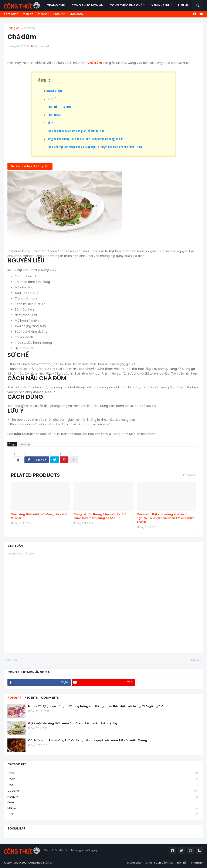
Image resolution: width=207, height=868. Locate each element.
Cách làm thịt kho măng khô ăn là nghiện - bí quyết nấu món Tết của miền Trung (95, 147)
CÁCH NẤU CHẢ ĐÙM (59, 107)
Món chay (76, 14)
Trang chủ (14, 28)
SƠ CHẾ (51, 99)
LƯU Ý (50, 123)
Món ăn (28, 14)
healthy (103, 797)
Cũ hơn (196, 660)
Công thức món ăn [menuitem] (87, 5)
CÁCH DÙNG (54, 115)
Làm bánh (11, 14)
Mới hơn (12, 660)
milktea (103, 809)
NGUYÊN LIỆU (54, 91)
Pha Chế (59, 14)
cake (103, 773)
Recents (31, 698)
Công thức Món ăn (41, 863)
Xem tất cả (190, 475)
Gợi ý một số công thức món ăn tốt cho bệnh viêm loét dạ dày (73, 723)
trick (103, 814)
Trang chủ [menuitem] (56, 5)
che (103, 785)
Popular (14, 698)
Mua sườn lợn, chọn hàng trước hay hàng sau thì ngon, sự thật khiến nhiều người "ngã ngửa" (95, 706)
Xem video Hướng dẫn (33, 166)
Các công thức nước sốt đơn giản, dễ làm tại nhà (76, 131)
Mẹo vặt (43, 14)
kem (103, 803)
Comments (50, 698)
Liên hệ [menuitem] (183, 5)
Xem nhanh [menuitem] (160, 5)
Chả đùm (95, 63)
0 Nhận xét (42, 46)
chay (103, 779)
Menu (42, 80)
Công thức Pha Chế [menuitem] (126, 5)
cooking (29, 28)
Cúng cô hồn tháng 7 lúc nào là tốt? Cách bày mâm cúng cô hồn (85, 139)
